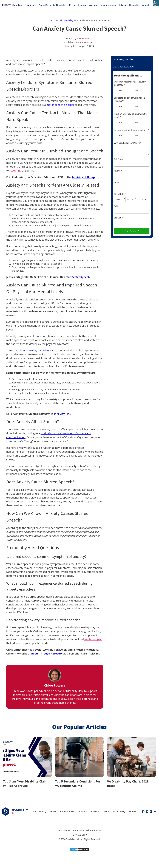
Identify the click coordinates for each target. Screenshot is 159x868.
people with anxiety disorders (32, 350)
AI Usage (83, 812)
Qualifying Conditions (24, 5)
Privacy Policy (39, 812)
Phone (118, 171)
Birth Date (120, 194)
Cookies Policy (67, 812)
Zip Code (119, 218)
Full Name (120, 159)
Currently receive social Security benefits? (130, 83)
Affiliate (95, 812)
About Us (149, 5)
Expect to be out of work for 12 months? (129, 99)
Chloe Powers (84, 39)
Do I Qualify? (132, 231)
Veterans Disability (129, 5)
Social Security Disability (53, 5)
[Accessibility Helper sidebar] (156, 3)
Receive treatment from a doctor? (132, 130)
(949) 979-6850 (80, 835)
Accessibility (119, 812)
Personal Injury (78, 5)
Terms (53, 812)
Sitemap (133, 812)
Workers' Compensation (102, 5)
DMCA (106, 812)
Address (118, 206)
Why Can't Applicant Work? (127, 143)
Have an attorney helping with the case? (131, 115)
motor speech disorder (60, 105)
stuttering (15, 171)
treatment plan (93, 639)
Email (118, 182)
